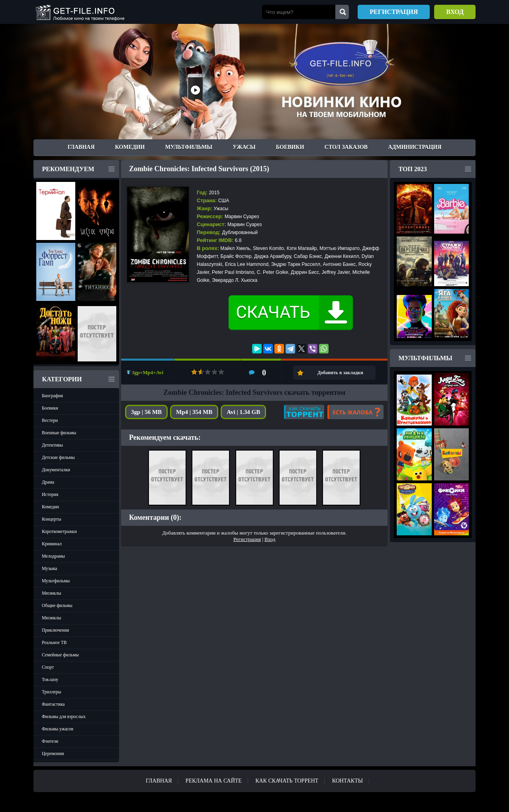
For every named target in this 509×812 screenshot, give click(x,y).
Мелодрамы (53, 556)
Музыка (49, 568)
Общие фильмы (57, 605)
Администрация (415, 147)
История (50, 494)
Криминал (52, 544)
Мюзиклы (52, 593)
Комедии (130, 147)
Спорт (48, 667)
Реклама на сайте (214, 781)
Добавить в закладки (340, 373)
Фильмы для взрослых (64, 716)
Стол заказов (346, 147)
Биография (52, 396)
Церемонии (53, 753)
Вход (455, 12)
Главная (81, 147)
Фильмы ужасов (58, 729)
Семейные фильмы (60, 655)
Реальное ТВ (54, 642)
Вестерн (50, 420)
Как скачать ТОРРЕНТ (287, 781)
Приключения (55, 630)
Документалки (56, 470)
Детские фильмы (58, 457)
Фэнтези (50, 741)
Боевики (290, 147)
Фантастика (53, 704)
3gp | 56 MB (146, 412)
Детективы (52, 445)
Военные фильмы (59, 433)
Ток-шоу (50, 679)
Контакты (347, 781)
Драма (48, 482)
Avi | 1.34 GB (243, 412)
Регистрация (394, 12)
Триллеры (52, 692)
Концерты (52, 519)
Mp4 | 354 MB (194, 412)
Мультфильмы (189, 147)
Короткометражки (59, 531)
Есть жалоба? (355, 412)
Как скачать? (304, 412)
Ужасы (244, 147)
